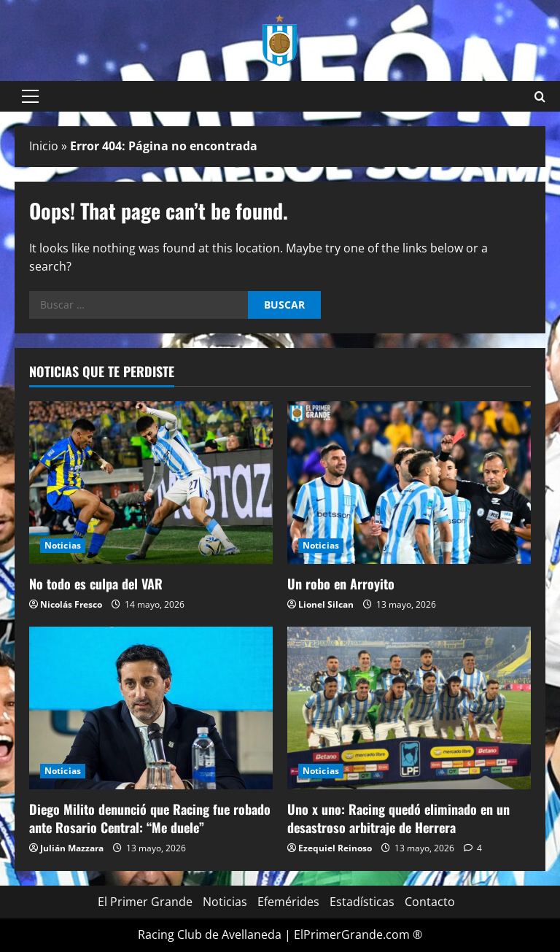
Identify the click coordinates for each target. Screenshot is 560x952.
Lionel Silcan (326, 604)
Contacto (430, 902)
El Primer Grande (145, 902)
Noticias (63, 545)
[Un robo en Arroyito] (409, 483)
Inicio (44, 146)
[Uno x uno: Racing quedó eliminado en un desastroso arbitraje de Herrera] (409, 708)
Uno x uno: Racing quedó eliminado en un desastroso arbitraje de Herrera (398, 818)
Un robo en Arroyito (341, 584)
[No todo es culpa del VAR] (151, 483)
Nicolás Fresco (71, 604)
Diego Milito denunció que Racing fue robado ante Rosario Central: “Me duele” (150, 818)
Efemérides (288, 902)
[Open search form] (540, 97)
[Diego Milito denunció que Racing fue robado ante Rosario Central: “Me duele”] (151, 708)
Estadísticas (362, 902)
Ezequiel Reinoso (335, 848)
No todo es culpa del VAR (96, 584)
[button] (30, 96)
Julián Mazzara (72, 848)
